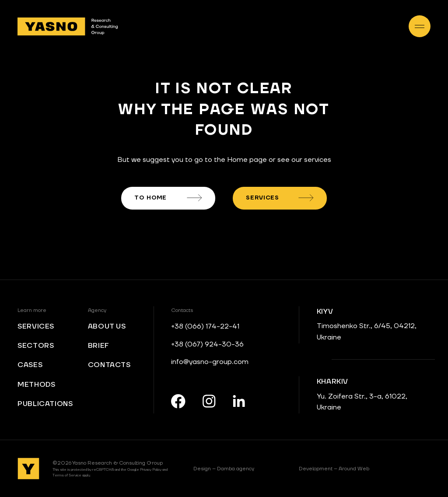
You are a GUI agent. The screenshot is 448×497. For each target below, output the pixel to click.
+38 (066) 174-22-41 (205, 326)
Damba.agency (224, 469)
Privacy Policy (151, 470)
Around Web (334, 469)
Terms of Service (67, 475)
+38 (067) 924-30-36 (207, 344)
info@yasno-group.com (210, 362)
